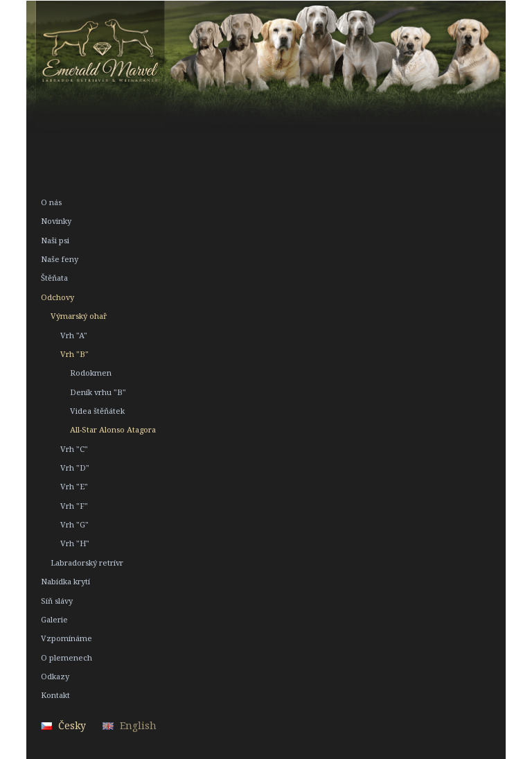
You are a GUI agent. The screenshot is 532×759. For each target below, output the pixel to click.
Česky (72, 725)
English (138, 725)
